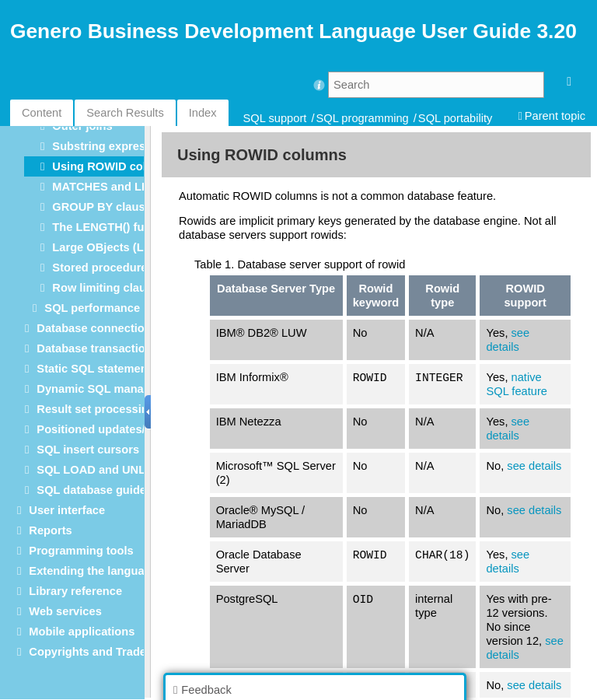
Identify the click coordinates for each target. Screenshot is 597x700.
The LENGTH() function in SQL (135, 227)
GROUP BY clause (101, 207)
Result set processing (96, 409)
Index (203, 113)
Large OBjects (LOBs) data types (141, 247)
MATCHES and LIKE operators (134, 187)
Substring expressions (113, 146)
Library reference (75, 591)
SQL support (275, 118)
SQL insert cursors (88, 450)
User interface (67, 510)
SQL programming (363, 118)
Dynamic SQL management (110, 389)
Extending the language (93, 571)
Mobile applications (82, 632)
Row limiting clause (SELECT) (133, 288)
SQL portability (456, 118)
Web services (65, 611)
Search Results (125, 113)
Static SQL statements (97, 369)
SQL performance (92, 308)
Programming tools (81, 551)
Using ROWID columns (114, 166)
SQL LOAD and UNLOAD (103, 470)
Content (42, 113)
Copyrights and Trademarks (104, 652)
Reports (50, 530)
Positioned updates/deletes (110, 429)
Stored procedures (103, 268)
